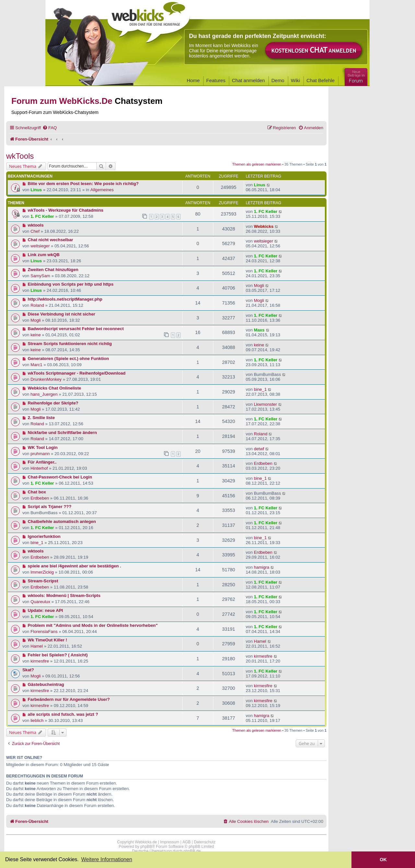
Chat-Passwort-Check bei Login (60, 477)
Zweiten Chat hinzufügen (53, 270)
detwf (259, 449)
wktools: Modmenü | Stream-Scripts (64, 595)
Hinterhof (39, 468)
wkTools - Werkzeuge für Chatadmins (66, 210)
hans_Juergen (44, 394)
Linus (36, 190)
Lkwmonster (265, 404)
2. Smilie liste (41, 418)
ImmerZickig (42, 572)
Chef (35, 231)
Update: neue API (46, 610)
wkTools (20, 156)
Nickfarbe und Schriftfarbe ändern (62, 433)
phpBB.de (192, 851)
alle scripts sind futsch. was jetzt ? (63, 714)
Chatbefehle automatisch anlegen (62, 521)
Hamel (37, 646)
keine (36, 335)
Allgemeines (102, 190)
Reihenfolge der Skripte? (53, 403)
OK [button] (383, 860)
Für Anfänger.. (42, 462)
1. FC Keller (42, 216)
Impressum (170, 842)
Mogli (259, 285)
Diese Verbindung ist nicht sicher (62, 314)
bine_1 (260, 389)
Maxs (259, 330)
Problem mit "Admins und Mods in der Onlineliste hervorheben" (93, 625)
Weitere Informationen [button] (107, 859)
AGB (187, 842)
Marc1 (36, 365)
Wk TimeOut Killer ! (47, 640)
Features (216, 80)
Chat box (37, 492)
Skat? (28, 670)
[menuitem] (50, 128)
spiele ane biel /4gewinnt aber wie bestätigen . (75, 566)
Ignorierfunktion (44, 536)
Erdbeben (263, 463)
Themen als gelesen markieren (257, 164)
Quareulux (40, 602)
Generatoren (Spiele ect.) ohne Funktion (69, 359)
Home (193, 80)
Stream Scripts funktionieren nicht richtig (70, 344)
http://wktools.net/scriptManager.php (65, 299)
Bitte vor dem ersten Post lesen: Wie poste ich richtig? (83, 184)
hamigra (262, 567)
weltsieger (40, 246)
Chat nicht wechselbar (51, 240)
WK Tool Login (43, 447)
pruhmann (40, 454)
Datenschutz (205, 842)
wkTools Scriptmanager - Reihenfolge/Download (77, 373)
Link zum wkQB (44, 255)
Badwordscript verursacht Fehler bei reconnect (76, 329)
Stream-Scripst (43, 581)
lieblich (37, 720)
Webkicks (264, 226)
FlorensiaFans (44, 632)
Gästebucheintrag (46, 684)
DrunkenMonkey (46, 379)
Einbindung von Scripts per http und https (71, 284)
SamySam (40, 276)
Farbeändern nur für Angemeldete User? (69, 699)
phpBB (146, 847)
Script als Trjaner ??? (50, 507)
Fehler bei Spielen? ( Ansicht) (58, 655)
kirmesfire (40, 661)
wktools (36, 225)
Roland (37, 305)
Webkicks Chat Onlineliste (55, 388)
